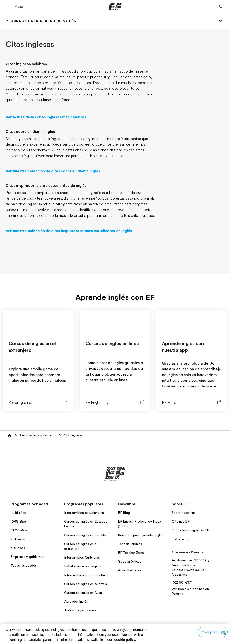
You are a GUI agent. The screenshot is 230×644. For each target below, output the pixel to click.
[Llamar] (220, 7)
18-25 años (19, 530)
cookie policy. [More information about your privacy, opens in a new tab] (125, 640)
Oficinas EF (180, 521)
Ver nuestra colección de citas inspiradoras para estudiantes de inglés (69, 231)
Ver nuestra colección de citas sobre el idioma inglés (53, 171)
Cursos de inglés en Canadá (85, 535)
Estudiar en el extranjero (83, 566)
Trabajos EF (181, 539)
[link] (41, 21)
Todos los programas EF (190, 530)
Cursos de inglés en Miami (84, 593)
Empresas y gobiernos (27, 557)
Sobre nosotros (184, 513)
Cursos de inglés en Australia (86, 584)
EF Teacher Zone (131, 553)
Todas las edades (24, 565)
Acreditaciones (130, 570)
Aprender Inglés (76, 601)
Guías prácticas (130, 561)
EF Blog (124, 513)
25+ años (18, 539)
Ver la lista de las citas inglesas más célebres (46, 117)
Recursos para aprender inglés (141, 535)
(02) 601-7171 (182, 582)
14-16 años (18, 513)
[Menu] (220, 21)
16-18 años (19, 521)
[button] (16, 7)
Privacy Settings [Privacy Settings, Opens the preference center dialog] (213, 632)
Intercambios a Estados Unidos (88, 575)
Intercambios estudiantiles (84, 513)
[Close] (225, 634)
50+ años (18, 548)
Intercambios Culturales (82, 557)
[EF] (115, 7)
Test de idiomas (130, 544)
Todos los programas (80, 610)
